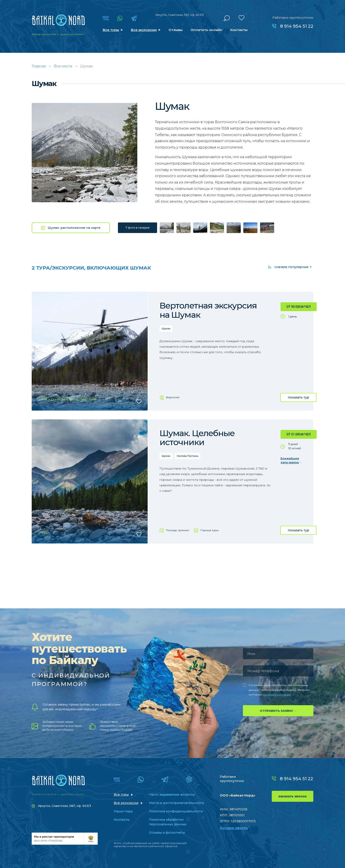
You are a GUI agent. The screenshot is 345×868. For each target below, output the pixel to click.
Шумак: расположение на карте (74, 228)
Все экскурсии (144, 30)
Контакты (239, 30)
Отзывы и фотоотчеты (167, 833)
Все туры (111, 30)
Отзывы (176, 30)
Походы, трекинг (178, 530)
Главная (39, 66)
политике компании (277, 695)
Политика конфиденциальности (176, 811)
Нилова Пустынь (188, 456)
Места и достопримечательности (176, 803)
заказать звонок (293, 796)
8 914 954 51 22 (297, 26)
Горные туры (209, 530)
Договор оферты (234, 828)
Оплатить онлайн (206, 30)
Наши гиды (123, 811)
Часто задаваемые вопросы (172, 795)
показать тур (298, 397)
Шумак (166, 328)
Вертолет (173, 397)
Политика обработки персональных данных (168, 822)
